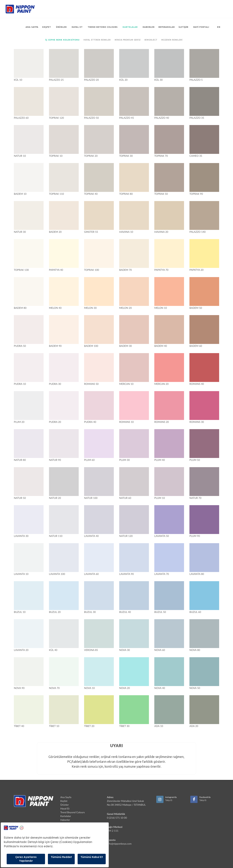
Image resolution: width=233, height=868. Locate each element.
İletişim (183, 27)
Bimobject (151, 40)
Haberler (149, 27)
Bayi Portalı (201, 27)
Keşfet (47, 27)
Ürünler (61, 27)
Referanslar (167, 27)
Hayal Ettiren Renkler (97, 40)
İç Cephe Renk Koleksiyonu (62, 40)
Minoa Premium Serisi (128, 40)
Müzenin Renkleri (172, 40)
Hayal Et (77, 27)
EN (219, 27)
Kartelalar (130, 27)
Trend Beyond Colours (103, 27)
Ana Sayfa (32, 27)
